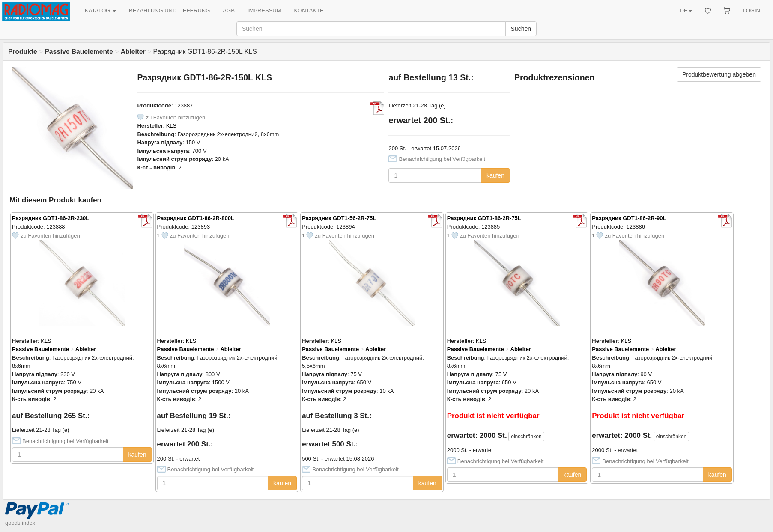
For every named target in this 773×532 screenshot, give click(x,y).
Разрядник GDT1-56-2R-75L (339, 218)
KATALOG (100, 10)
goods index (20, 523)
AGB (228, 10)
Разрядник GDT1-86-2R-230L (51, 218)
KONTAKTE (309, 10)
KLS (172, 126)
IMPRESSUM (264, 10)
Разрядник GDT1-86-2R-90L (629, 218)
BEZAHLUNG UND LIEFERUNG (169, 10)
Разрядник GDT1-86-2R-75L (484, 218)
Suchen (521, 29)
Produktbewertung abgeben (719, 74)
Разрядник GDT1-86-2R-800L (196, 218)
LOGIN (752, 10)
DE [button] (686, 10)
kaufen (495, 175)
